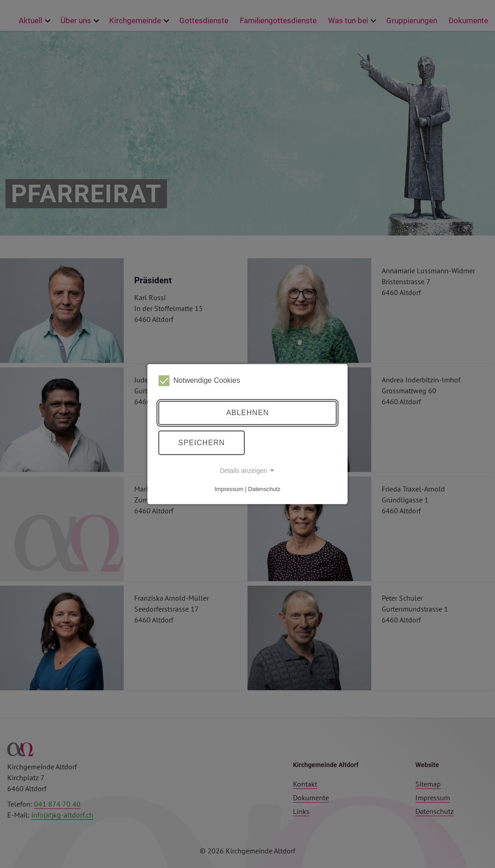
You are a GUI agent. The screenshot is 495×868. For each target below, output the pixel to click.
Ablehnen (247, 413)
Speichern (202, 443)
